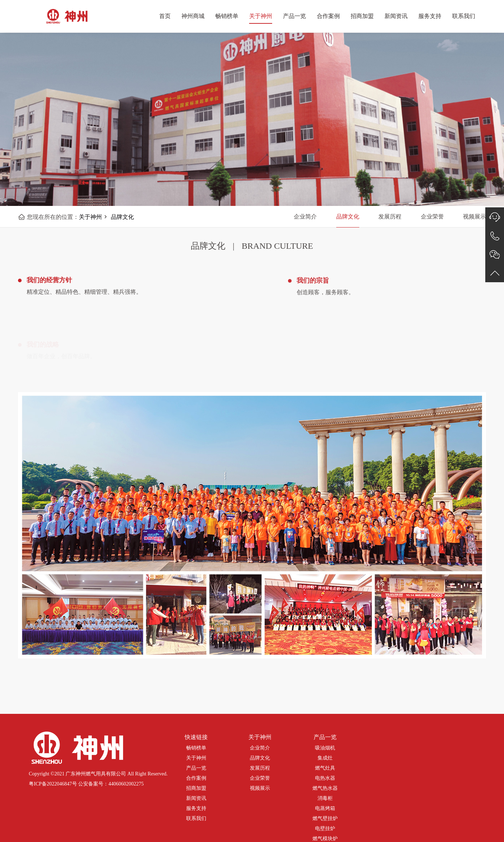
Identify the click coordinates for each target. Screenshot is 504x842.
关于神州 (261, 16)
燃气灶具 (325, 768)
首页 (165, 16)
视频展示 (260, 788)
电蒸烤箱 (325, 808)
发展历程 (390, 217)
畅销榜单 (227, 16)
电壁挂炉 (325, 829)
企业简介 (305, 217)
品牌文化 (122, 217)
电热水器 (325, 778)
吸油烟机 (325, 748)
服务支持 (430, 16)
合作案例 (328, 16)
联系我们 (464, 16)
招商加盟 (362, 16)
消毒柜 (325, 798)
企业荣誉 (432, 217)
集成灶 (325, 758)
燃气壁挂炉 (325, 818)
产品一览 (294, 16)
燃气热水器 (325, 788)
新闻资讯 (396, 16)
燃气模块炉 (325, 839)
